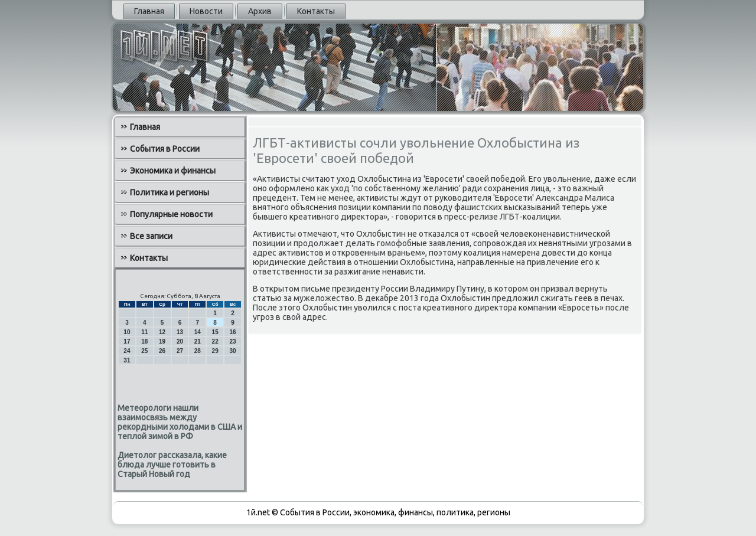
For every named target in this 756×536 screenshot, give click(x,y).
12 (162, 332)
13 (180, 332)
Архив (260, 11)
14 (198, 332)
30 (232, 351)
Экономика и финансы (173, 171)
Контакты (316, 11)
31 (127, 360)
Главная (149, 11)
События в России (165, 149)
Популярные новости (171, 214)
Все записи (151, 236)
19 (162, 341)
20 (180, 341)
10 (127, 332)
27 (180, 351)
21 (198, 341)
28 (198, 351)
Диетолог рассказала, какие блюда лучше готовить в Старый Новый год (172, 465)
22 (215, 341)
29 (215, 351)
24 (127, 351)
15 (215, 332)
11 (144, 332)
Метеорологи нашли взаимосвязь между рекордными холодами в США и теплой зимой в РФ (180, 422)
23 (232, 341)
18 (144, 341)
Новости (206, 11)
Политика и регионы (170, 192)
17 (127, 341)
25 (144, 351)
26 (162, 351)
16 (232, 332)
